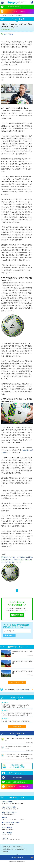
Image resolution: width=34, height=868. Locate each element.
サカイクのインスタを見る (17, 11)
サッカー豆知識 (17, 15)
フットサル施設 (17, 834)
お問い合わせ (7, 847)
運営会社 (5, 851)
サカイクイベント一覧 (17, 682)
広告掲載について (20, 849)
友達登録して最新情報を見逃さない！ (17, 782)
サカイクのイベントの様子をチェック (17, 787)
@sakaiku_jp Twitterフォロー (17, 773)
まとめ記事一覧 (17, 726)
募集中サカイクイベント (18, 647)
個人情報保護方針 (8, 849)
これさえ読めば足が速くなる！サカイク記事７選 (15, 721)
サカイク (4, 15)
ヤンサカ (17, 839)
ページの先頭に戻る (17, 857)
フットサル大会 (17, 829)
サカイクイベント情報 (17, 808)
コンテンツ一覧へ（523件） (22, 689)
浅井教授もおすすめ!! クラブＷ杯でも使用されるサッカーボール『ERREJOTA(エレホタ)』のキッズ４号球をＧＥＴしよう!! (17, 560)
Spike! (17, 818)
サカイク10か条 (8, 34)
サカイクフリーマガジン (17, 813)
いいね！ (17, 778)
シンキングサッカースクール (17, 824)
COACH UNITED (17, 803)
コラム (10, 15)
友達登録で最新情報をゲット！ (17, 7)
